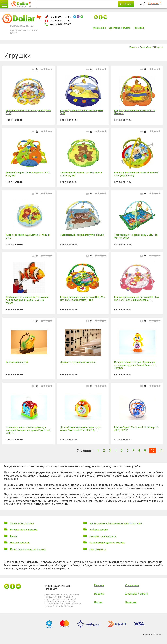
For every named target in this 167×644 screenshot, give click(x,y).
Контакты (131, 602)
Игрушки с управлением (103, 536)
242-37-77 (60, 24)
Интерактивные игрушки (24, 530)
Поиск (128, 4)
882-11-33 (60, 21)
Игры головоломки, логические (28, 549)
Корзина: (153, 3)
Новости (99, 594)
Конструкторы (98, 549)
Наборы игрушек (99, 530)
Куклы (14, 536)
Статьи (98, 602)
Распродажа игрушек (22, 523)
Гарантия (139, 28)
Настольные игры (20, 543)
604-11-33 (60, 17)
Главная (99, 585)
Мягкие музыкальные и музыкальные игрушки (116, 523)
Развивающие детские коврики (107, 543)
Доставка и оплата (120, 28)
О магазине (99, 28)
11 (161, 450)
